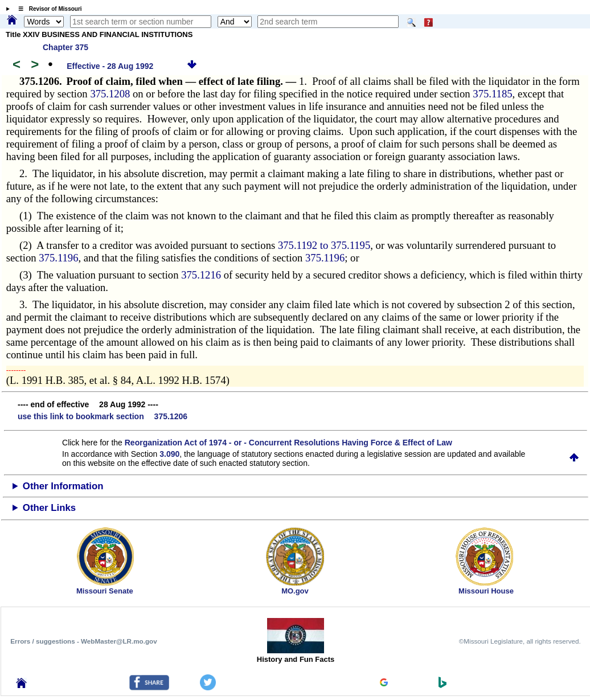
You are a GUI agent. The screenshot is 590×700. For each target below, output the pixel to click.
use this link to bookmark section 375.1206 (103, 416)
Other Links (49, 508)
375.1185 (492, 94)
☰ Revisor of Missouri (47, 9)
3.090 (169, 454)
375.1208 (110, 94)
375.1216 (201, 275)
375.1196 (58, 258)
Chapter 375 (65, 47)
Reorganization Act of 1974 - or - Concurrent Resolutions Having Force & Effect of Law (288, 443)
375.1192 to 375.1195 (324, 245)
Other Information (63, 486)
